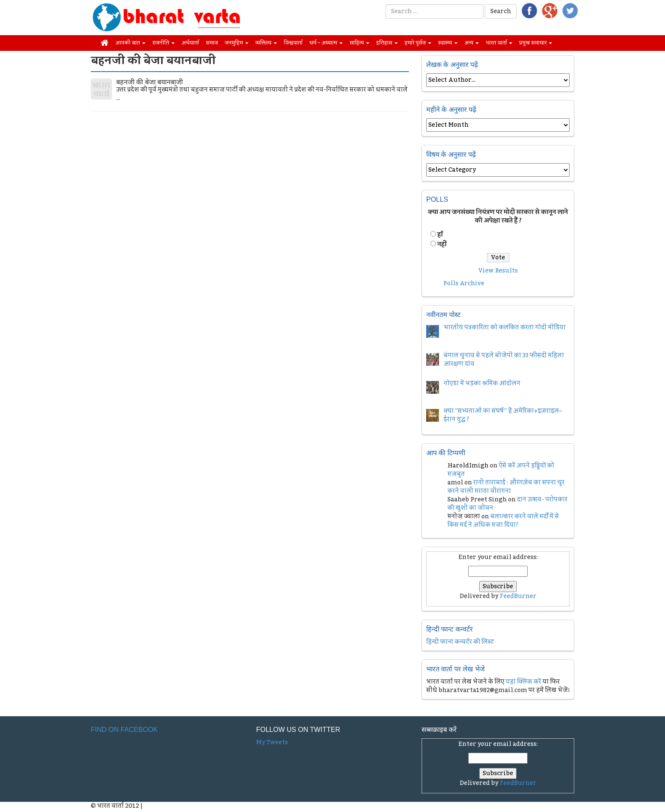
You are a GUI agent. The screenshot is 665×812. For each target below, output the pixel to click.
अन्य (472, 43)
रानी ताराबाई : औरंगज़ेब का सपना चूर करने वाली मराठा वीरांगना (506, 487)
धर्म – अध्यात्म (326, 43)
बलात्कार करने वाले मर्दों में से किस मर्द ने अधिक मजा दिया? (503, 521)
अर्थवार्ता (190, 43)
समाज (212, 43)
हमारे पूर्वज (418, 43)
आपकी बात (130, 43)
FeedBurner (518, 596)
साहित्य (359, 43)
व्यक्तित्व (266, 43)
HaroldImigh (468, 466)
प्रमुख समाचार (536, 43)
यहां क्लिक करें (523, 682)
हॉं (440, 235)
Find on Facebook (124, 730)
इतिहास (387, 43)
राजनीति (163, 43)
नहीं (442, 245)
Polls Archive (464, 284)
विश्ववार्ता (293, 43)
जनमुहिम (237, 43)
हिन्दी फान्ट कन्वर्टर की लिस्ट (460, 642)
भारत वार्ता (499, 43)
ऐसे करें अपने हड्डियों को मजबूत (501, 470)
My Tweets (272, 742)
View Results (498, 271)
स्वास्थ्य (448, 43)
